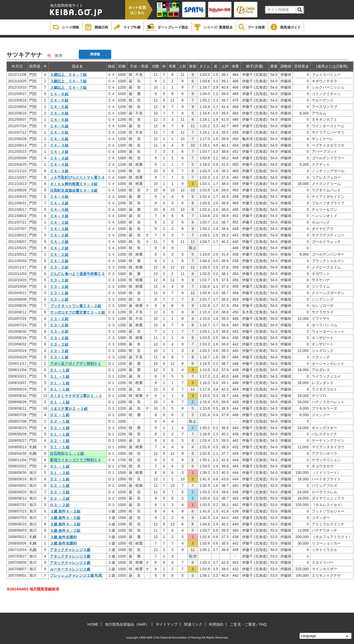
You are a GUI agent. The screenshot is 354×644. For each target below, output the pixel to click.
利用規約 (216, 624)
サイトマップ (167, 624)
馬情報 (95, 54)
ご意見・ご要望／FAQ (248, 624)
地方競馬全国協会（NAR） (127, 624)
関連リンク (193, 624)
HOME (93, 624)
